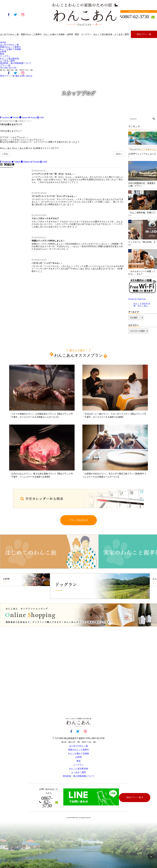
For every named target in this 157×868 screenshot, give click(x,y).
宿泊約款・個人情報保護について (16, 63)
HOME (3, 42)
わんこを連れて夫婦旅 (54, 34)
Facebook (5, 118)
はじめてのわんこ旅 (9, 34)
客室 (77, 34)
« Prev (5, 154)
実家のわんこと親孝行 (31, 34)
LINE (40, 118)
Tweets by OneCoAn (137, 299)
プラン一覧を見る (79, 520)
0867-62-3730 (8, 68)
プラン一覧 (5, 65)
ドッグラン (86, 34)
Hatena (23, 118)
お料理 (70, 34)
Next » (119, 154)
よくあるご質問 (122, 34)
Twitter (15, 118)
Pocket (32, 118)
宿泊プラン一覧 (144, 34)
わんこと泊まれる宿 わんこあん (142, 305)
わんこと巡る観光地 (103, 34)
